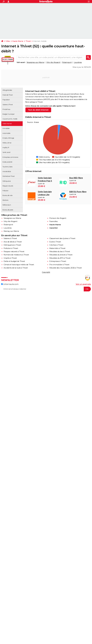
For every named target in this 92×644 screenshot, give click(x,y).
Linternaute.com (10, 284)
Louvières (78, 62)
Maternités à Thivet (57, 248)
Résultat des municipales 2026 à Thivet (66, 268)
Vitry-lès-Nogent (53, 62)
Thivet (28, 41)
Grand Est (53, 228)
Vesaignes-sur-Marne (35, 62)
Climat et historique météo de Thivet (19, 265)
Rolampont (67, 62)
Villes (8, 41)
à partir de (47, 182)
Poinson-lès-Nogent (58, 218)
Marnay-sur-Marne (11, 231)
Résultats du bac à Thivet (60, 252)
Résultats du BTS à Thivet (60, 258)
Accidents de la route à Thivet (16, 268)
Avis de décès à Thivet (13, 242)
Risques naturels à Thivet (14, 252)
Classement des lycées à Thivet (62, 238)
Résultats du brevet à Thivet (61, 255)
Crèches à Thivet (56, 245)
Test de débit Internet (38, 110)
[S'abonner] (46, 289)
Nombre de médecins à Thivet (16, 255)
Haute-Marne (18, 41)
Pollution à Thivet (11, 248)
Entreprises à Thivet (58, 261)
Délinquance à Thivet (12, 245)
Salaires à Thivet (10, 238)
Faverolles (53, 221)
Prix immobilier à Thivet (59, 265)
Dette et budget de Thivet (14, 261)
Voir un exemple (83, 284)
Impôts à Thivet (10, 258)
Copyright (46, 272)
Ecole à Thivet (55, 242)
